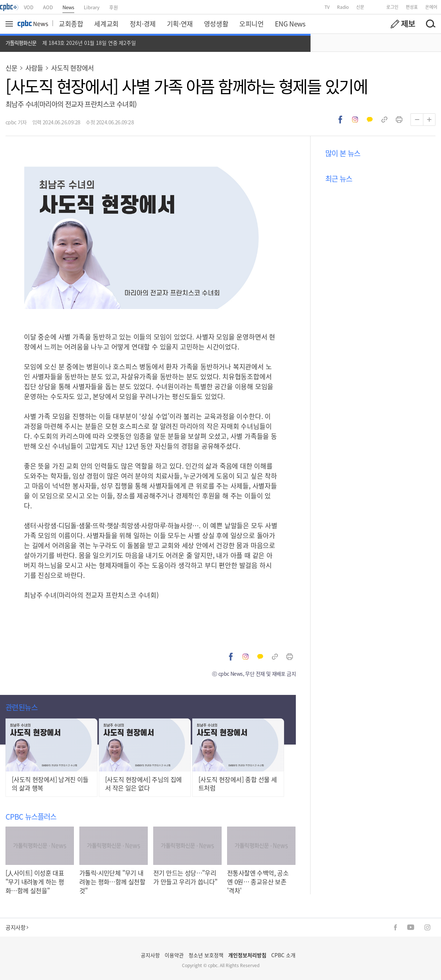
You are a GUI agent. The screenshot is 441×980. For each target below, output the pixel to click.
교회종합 (71, 24)
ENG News (290, 24)
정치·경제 (143, 24)
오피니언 (251, 24)
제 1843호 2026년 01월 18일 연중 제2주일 (89, 43)
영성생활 (216, 24)
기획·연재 (180, 24)
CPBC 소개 (283, 955)
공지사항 (17, 927)
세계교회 (106, 24)
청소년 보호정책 (206, 955)
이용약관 (174, 955)
